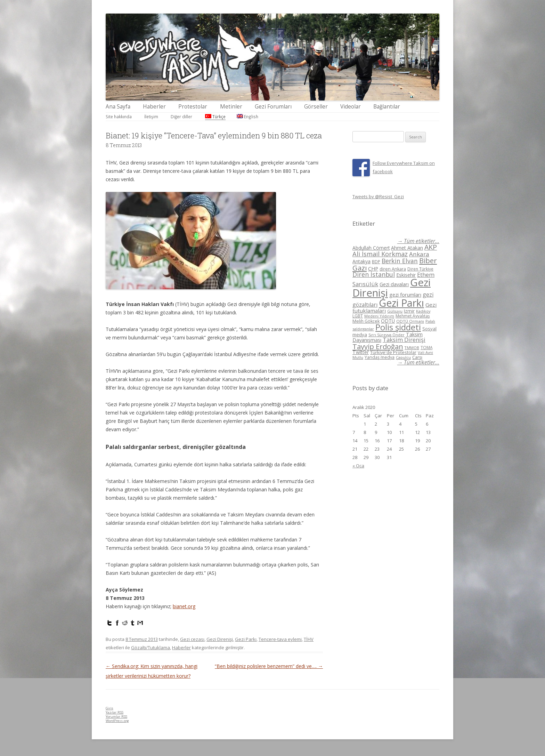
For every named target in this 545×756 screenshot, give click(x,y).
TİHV (309, 639)
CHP (373, 268)
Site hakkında (119, 116)
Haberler (154, 107)
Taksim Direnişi (404, 340)
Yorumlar (116, 717)
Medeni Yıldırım (379, 316)
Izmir (409, 311)
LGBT (358, 316)
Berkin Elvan (400, 261)
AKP (431, 247)
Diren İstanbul (374, 274)
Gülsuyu (395, 311)
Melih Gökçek (366, 321)
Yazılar (115, 712)
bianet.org (184, 606)
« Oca (358, 466)
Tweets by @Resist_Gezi (378, 196)
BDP (376, 262)
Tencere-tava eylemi (280, 639)
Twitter (361, 352)
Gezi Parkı (246, 639)
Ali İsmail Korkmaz (380, 254)
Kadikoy (423, 311)
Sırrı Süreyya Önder (387, 335)
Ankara (419, 254)
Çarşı (417, 357)
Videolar (351, 107)
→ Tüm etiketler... (418, 241)
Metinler (231, 107)
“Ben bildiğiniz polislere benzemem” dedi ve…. (269, 666)
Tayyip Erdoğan (378, 346)
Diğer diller (181, 116)
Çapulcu (403, 357)
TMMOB (412, 348)
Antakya (361, 261)
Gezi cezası (192, 639)
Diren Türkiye (420, 269)
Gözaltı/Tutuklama (151, 648)
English (247, 116)
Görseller (316, 107)
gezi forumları (405, 295)
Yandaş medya (380, 357)
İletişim (151, 116)
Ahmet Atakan (407, 248)
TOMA (426, 347)
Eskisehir (406, 275)
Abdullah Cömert (371, 248)
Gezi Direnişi (220, 639)
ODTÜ (388, 321)
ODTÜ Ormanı (410, 321)
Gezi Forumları (273, 107)
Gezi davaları (394, 284)
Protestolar (193, 107)
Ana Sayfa (118, 107)
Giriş (109, 708)
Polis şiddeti (398, 327)
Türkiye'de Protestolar (393, 352)
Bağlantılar (387, 107)
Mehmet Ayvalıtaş (413, 316)
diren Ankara (393, 269)
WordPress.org (117, 721)
